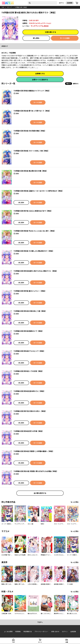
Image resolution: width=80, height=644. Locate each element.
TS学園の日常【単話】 (21, 7)
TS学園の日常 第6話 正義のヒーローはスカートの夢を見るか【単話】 (38, 191)
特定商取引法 (28, 632)
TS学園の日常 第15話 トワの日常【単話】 (28, 371)
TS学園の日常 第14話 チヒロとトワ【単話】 (29, 351)
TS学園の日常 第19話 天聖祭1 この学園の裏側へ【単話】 (34, 451)
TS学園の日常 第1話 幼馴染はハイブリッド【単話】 (32, 91)
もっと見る (75, 502)
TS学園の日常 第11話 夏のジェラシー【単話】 (30, 291)
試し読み (36, 38)
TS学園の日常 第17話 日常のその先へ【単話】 (30, 411)
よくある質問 (8, 632)
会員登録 (70, 3)
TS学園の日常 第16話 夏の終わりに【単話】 (29, 391)
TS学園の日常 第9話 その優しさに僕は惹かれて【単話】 (34, 251)
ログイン (62, 3)
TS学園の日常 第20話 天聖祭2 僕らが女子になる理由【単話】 (36, 471)
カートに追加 (65, 38)
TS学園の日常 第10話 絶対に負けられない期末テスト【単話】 (36, 271)
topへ (40, 622)
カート (40, 642)
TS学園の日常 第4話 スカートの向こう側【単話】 (31, 151)
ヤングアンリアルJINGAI (40, 26)
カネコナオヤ (34, 20)
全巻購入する (40, 74)
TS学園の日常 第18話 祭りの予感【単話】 (28, 431)
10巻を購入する (50, 32)
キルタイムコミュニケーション (40, 23)
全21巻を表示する (40, 493)
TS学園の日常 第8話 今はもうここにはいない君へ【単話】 (34, 231)
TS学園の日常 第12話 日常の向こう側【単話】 (30, 311)
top (3, 7)
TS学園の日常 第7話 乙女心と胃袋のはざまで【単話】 (33, 211)
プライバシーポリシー (41, 632)
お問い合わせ (55, 632)
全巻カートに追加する (40, 80)
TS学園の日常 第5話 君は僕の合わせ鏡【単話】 (30, 171)
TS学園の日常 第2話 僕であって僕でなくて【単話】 (32, 111)
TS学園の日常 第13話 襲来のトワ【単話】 (28, 331)
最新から (76, 84)
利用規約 (18, 632)
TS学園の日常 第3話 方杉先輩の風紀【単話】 (30, 131)
